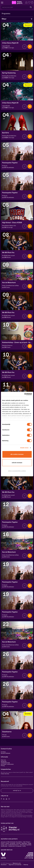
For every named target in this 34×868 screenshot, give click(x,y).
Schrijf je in (17, 791)
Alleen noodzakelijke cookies (17, 471)
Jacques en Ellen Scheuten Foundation (11, 842)
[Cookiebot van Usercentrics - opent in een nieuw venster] (24, 394)
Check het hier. (5, 774)
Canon (3, 843)
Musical (9, 257)
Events (8, 287)
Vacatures (4, 761)
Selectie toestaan (17, 463)
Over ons (3, 760)
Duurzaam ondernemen (7, 764)
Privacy (3, 766)
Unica (24, 846)
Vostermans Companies (15, 846)
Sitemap (26, 865)
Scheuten (13, 843)
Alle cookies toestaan (17, 454)
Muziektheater (10, 168)
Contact (3, 752)
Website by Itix (17, 863)
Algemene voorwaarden (15, 865)
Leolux (7, 843)
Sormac (19, 843)
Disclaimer (4, 865)
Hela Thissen (27, 842)
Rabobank (24, 843)
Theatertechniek (5, 763)
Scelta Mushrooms (13, 845)
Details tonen (24, 448)
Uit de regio (11, 48)
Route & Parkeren (6, 753)
